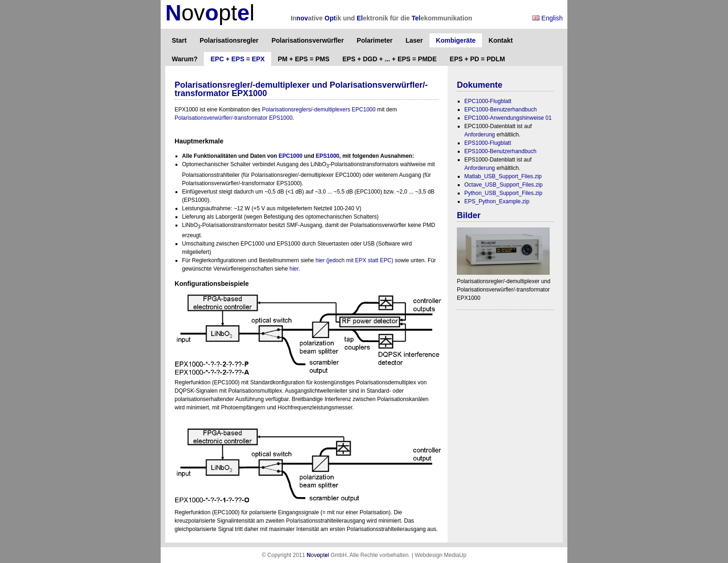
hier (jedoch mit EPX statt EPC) (354, 260)
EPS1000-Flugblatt (488, 143)
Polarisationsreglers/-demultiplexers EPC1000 (319, 110)
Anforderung (480, 135)
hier (294, 269)
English (547, 18)
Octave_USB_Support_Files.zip (504, 185)
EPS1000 (328, 156)
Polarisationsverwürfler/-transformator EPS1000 (234, 118)
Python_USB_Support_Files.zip (503, 193)
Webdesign (429, 555)
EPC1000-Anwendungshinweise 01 (508, 118)
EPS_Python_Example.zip (497, 201)
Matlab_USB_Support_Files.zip (503, 176)
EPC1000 (290, 156)
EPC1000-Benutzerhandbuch (500, 110)
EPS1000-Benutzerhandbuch (500, 151)
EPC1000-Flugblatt (488, 101)
